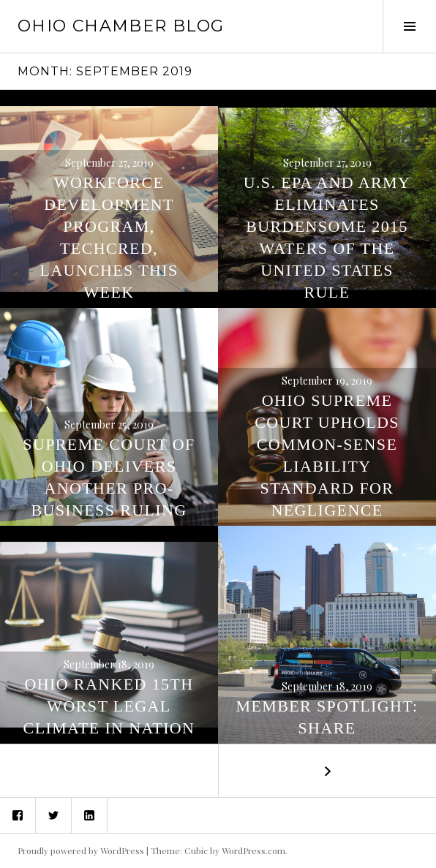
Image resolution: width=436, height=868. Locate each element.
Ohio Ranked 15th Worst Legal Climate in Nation (109, 706)
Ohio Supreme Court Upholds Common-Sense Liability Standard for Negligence (327, 455)
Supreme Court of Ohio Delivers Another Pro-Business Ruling (109, 477)
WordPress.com (253, 850)
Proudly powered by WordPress (81, 850)
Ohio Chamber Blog (121, 26)
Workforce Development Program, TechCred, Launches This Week (109, 237)
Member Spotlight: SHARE (327, 717)
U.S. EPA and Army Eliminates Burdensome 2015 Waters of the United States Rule (327, 237)
